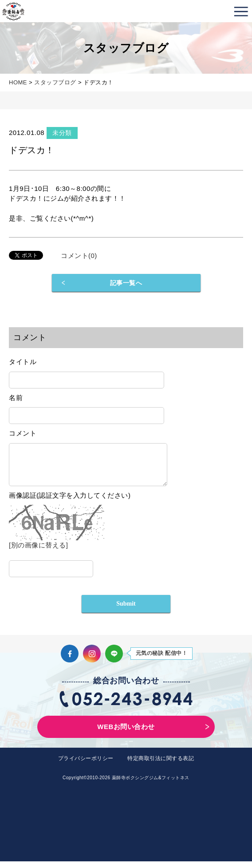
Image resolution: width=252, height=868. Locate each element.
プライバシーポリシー (86, 765)
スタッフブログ (55, 82)
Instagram (92, 660)
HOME (18, 82)
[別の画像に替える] (38, 552)
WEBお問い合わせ (126, 733)
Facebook (70, 660)
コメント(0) (79, 256)
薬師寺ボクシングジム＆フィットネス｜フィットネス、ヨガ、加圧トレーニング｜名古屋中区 (13, 11)
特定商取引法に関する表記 (161, 765)
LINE (114, 660)
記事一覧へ (126, 283)
